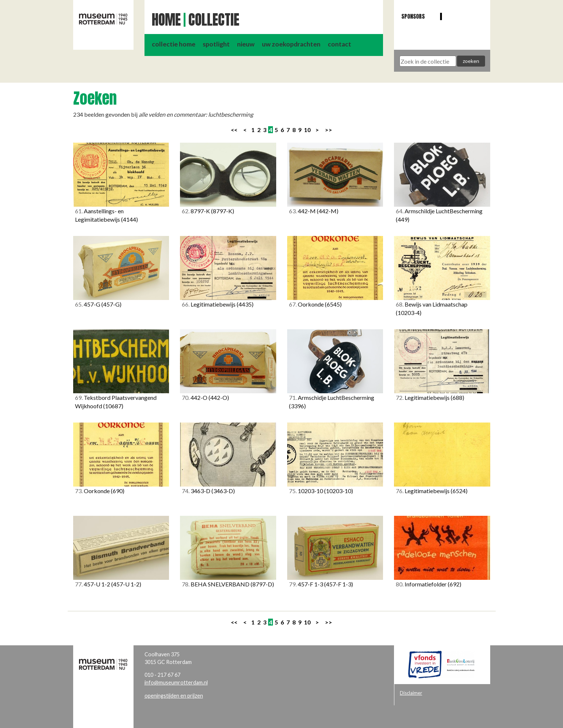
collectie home (174, 44)
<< (234, 130)
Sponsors (413, 16)
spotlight (216, 44)
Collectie (214, 20)
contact (339, 44)
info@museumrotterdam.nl (176, 682)
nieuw (246, 44)
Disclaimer (411, 693)
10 (307, 130)
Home (166, 20)
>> (329, 130)
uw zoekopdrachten (291, 44)
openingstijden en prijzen (174, 696)
